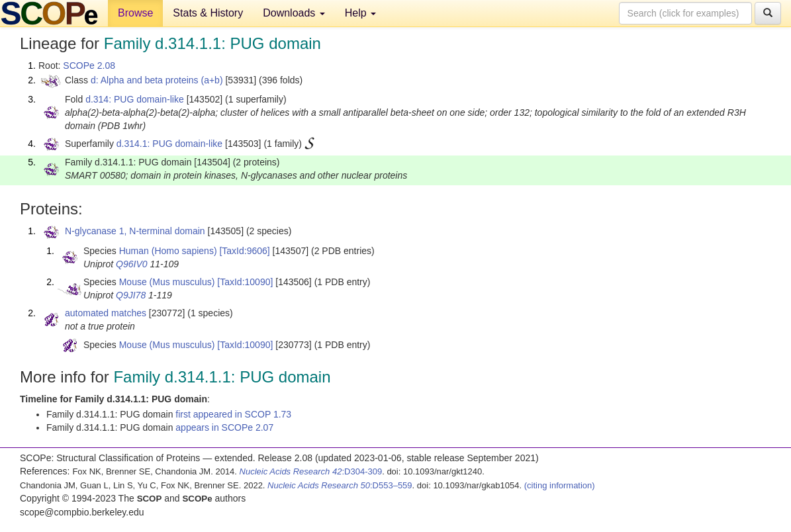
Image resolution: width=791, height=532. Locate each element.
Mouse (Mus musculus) (167, 282)
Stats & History (208, 13)
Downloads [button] (294, 13)
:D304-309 (311, 471)
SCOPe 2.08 (89, 66)
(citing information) (560, 485)
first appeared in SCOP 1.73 (233, 414)
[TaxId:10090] (245, 282)
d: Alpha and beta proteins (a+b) (157, 80)
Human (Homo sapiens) (168, 251)
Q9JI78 (131, 295)
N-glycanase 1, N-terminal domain (135, 231)
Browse (135, 13)
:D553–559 (340, 485)
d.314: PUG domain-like (135, 99)
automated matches (106, 313)
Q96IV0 (131, 264)
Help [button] (360, 13)
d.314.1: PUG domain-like (169, 144)
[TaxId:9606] (244, 251)
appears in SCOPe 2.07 (224, 427)
